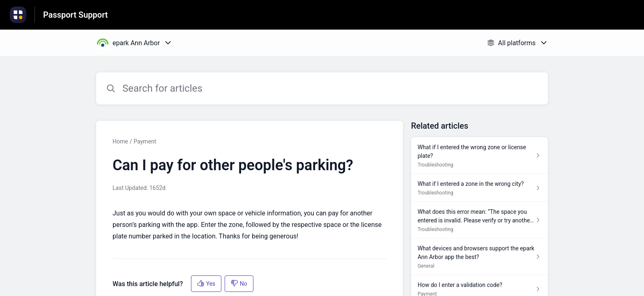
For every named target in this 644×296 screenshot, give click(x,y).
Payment (145, 141)
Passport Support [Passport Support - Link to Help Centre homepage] (76, 15)
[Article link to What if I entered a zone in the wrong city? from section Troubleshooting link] (480, 188)
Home (120, 141)
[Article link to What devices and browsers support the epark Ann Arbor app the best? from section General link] (480, 257)
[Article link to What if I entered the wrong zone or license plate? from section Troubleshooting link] (480, 156)
